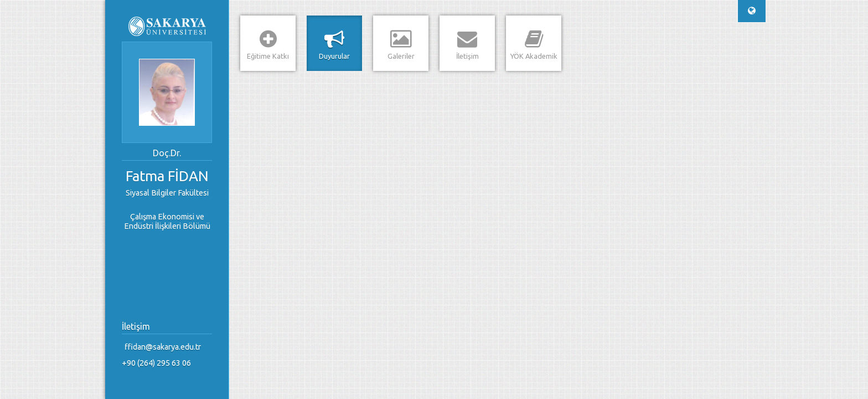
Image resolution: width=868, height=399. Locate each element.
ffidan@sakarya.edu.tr (163, 347)
